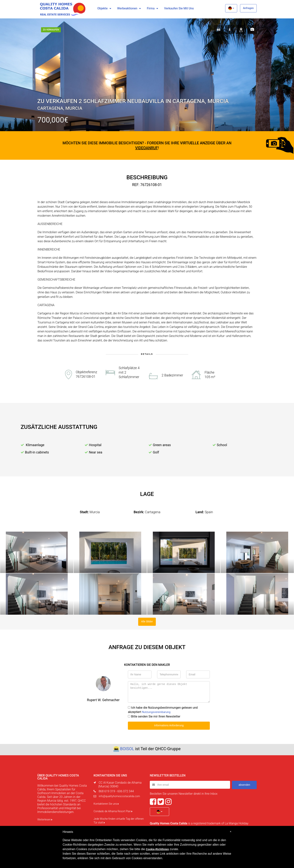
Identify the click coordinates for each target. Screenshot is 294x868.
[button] (231, 8)
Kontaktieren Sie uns (106, 803)
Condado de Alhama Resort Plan (113, 811)
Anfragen (248, 8)
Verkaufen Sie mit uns (179, 8)
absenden (244, 784)
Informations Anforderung (169, 725)
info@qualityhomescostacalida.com (119, 796)
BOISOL (127, 748)
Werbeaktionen (127, 8)
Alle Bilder (147, 621)
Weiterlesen (45, 819)
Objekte (102, 8)
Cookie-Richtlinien (157, 849)
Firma (151, 8)
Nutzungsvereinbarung (157, 712)
